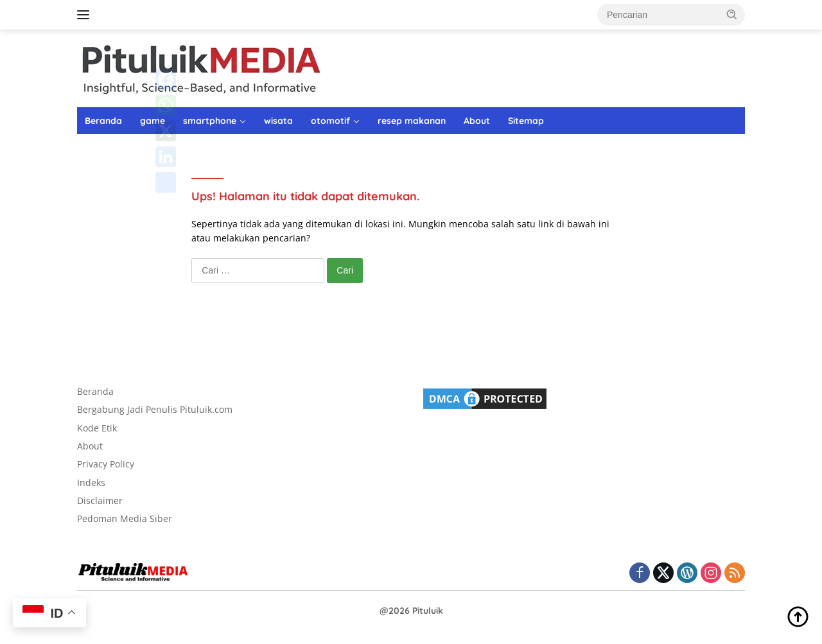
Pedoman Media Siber (125, 518)
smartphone (210, 121)
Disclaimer (100, 500)
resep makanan (412, 121)
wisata (278, 121)
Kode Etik (97, 428)
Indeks (91, 483)
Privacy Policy (106, 464)
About (477, 121)
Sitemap (526, 121)
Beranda (103, 121)
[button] (732, 14)
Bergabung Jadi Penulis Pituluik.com (155, 409)
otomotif (330, 121)
